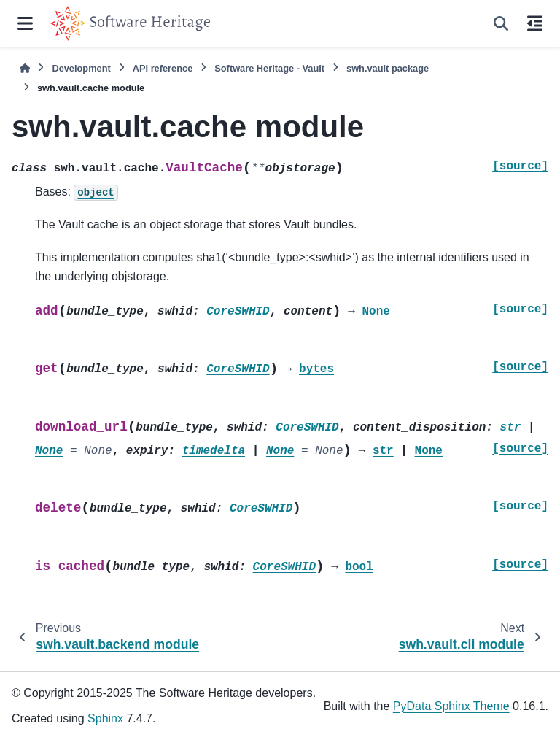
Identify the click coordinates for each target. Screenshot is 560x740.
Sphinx (105, 718)
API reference (163, 68)
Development (81, 68)
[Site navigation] (25, 23)
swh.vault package (388, 68)
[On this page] (535, 23)
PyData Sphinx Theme (451, 706)
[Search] (501, 23)
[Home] (25, 68)
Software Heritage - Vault (269, 68)
